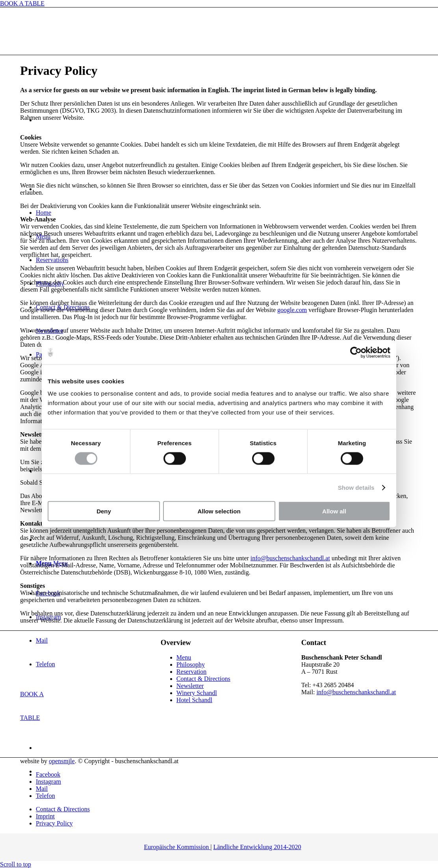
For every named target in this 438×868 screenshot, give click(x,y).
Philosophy (191, 664)
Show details (356, 487)
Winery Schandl (197, 693)
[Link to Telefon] (45, 796)
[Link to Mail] (42, 789)
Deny (104, 511)
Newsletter (190, 686)
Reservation (191, 672)
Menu (184, 657)
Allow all (334, 511)
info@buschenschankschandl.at (290, 558)
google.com (292, 310)
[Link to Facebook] (48, 774)
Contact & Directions (203, 679)
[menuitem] (227, 809)
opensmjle (62, 761)
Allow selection (219, 511)
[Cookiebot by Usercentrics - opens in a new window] (356, 352)
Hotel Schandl (194, 700)
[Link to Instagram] (48, 782)
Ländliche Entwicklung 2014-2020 (257, 847)
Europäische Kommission (177, 847)
